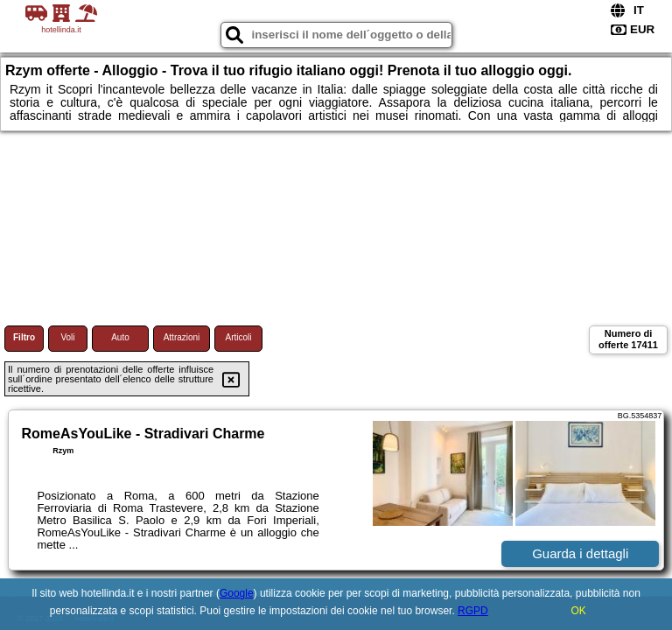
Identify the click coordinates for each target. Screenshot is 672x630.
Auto (120, 337)
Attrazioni (182, 337)
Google (237, 593)
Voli (67, 337)
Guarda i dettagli (580, 553)
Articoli (238, 337)
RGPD (473, 611)
